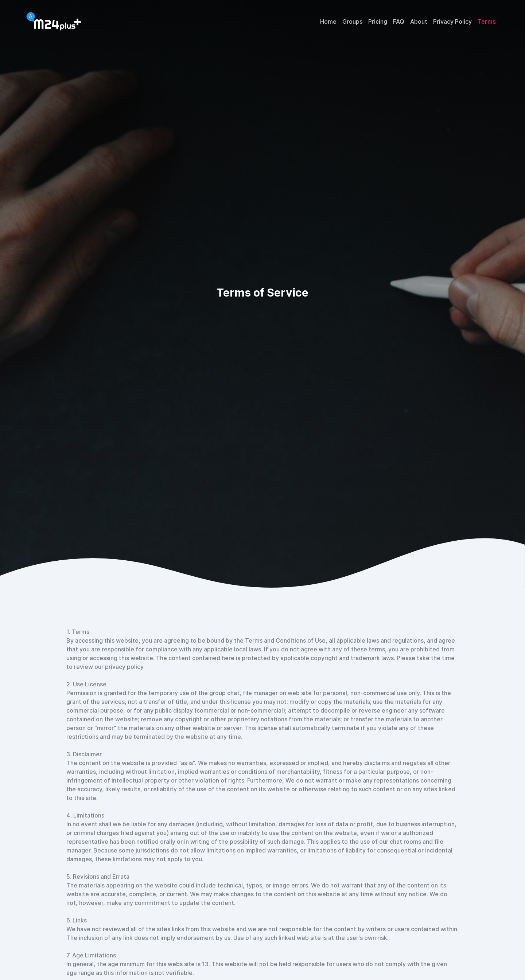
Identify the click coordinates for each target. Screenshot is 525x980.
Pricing (378, 21)
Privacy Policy (452, 21)
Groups (352, 21)
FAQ (399, 21)
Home (328, 21)
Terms (487, 21)
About (419, 21)
